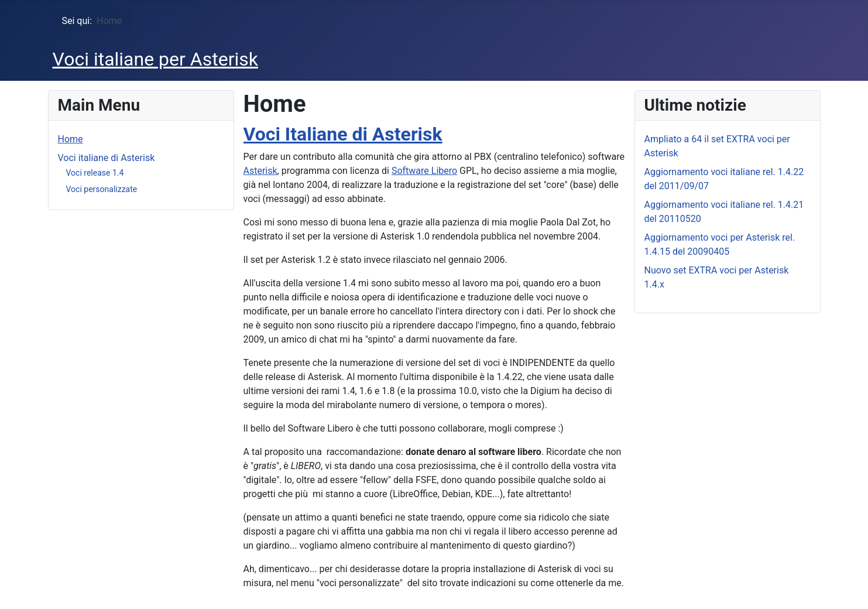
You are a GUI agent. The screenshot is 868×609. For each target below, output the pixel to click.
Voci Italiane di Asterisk (343, 134)
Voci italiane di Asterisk (107, 158)
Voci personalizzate (102, 189)
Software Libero (424, 171)
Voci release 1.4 (95, 173)
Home (71, 139)
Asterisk (260, 171)
